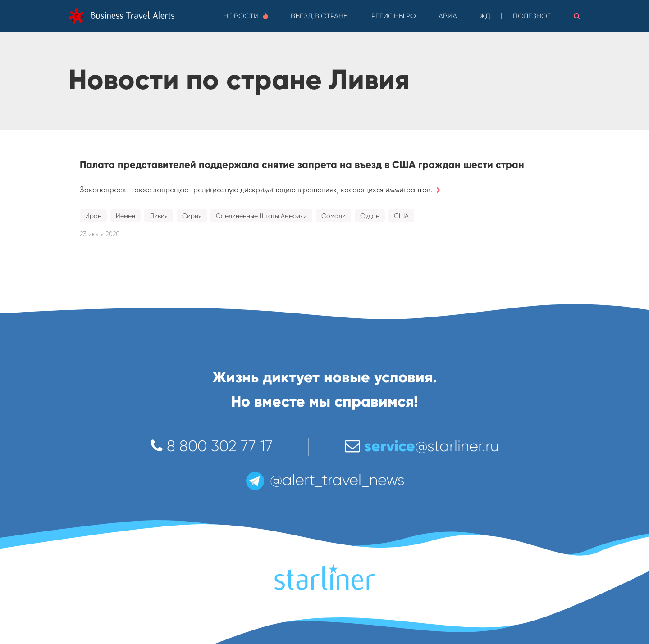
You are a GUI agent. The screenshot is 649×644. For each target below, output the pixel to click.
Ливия (159, 216)
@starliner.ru (422, 446)
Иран (93, 216)
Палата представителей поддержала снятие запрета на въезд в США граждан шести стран (302, 165)
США (401, 216)
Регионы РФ (394, 16)
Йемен (126, 216)
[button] (577, 16)
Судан (370, 216)
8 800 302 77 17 (212, 446)
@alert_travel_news (324, 480)
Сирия (192, 216)
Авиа (448, 16)
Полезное (532, 16)
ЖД (485, 16)
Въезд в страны (320, 16)
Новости (246, 16)
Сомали (334, 216)
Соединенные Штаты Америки (261, 216)
